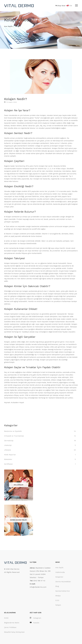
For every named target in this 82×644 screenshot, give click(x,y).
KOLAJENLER (19, 485)
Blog (17, 26)
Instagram (35, 618)
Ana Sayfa (8, 26)
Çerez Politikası (10, 627)
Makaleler (8, 459)
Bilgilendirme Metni (12, 623)
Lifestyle (8, 450)
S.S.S (57, 600)
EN (69, 6)
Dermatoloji (9, 441)
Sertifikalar (9, 464)
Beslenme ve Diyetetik (13, 431)
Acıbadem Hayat (17, 403)
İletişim (58, 605)
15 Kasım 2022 (12, 102)
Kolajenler (59, 577)
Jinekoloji (8, 445)
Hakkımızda (60, 572)
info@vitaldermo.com (38, 587)
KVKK (6, 618)
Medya (58, 596)
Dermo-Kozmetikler (63, 582)
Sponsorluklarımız (63, 591)
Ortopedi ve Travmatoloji (14, 436)
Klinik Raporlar (10, 455)
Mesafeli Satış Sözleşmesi (14, 632)
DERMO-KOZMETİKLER (18, 520)
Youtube (34, 623)
